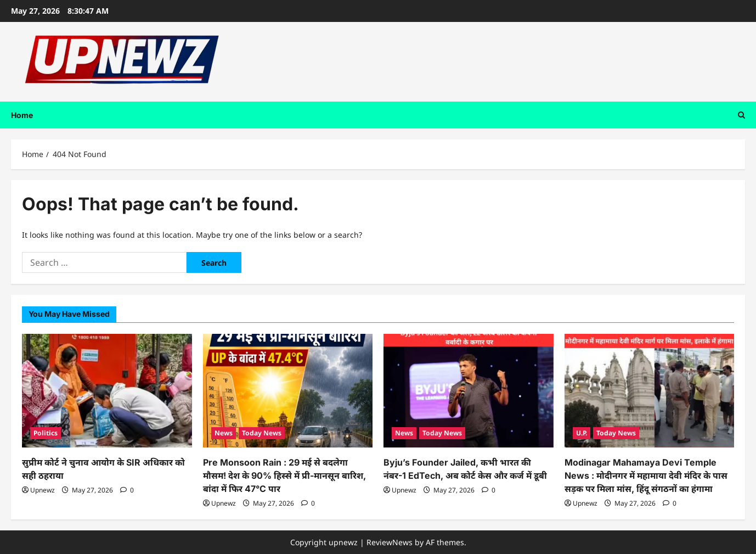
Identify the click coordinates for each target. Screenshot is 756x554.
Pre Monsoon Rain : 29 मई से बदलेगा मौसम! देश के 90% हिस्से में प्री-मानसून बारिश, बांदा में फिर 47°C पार (284, 475)
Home (22, 115)
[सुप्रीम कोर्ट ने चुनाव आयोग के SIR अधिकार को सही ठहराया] (107, 390)
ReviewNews (390, 542)
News (224, 433)
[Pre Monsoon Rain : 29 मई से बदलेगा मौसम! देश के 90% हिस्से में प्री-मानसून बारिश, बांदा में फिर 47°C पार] (288, 390)
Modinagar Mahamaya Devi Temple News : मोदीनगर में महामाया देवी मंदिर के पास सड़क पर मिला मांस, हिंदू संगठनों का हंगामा (646, 475)
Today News (262, 433)
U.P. (582, 433)
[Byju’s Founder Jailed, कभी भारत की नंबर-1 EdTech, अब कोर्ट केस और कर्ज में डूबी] (469, 390)
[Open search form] (741, 115)
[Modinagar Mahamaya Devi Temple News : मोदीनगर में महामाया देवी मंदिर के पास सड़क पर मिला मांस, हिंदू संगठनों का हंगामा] (650, 390)
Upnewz (43, 490)
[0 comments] (127, 490)
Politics (46, 433)
